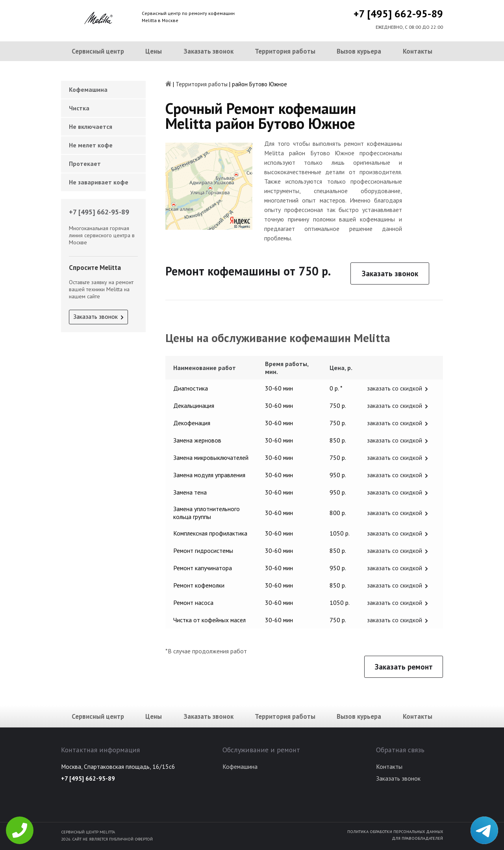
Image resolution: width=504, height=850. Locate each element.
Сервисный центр (98, 51)
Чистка (79, 108)
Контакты (418, 51)
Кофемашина (88, 89)
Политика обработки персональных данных (395, 831)
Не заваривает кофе (99, 182)
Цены (154, 51)
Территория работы (285, 51)
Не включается (91, 126)
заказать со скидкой (395, 388)
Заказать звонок (208, 51)
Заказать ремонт (404, 667)
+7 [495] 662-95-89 (398, 14)
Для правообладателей (417, 838)
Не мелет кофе (91, 145)
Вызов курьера (359, 51)
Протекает (85, 164)
